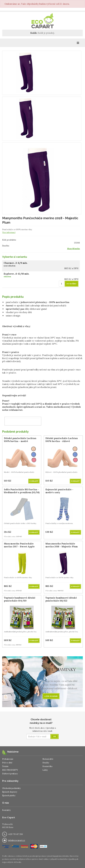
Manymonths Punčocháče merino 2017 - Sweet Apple (19, 545)
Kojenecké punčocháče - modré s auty (59, 491)
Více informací (9, 232)
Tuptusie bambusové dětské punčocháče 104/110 (20, 599)
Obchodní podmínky (11, 788)
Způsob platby (9, 796)
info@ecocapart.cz (17, 840)
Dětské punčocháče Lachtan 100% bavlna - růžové (62, 440)
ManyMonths (73, 249)
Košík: (34, 33)
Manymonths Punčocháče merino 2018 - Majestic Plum (62, 545)
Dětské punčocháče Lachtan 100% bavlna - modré (20, 440)
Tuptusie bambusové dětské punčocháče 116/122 (61, 599)
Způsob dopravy (10, 792)
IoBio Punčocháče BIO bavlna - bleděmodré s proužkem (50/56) (22, 491)
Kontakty (6, 810)
